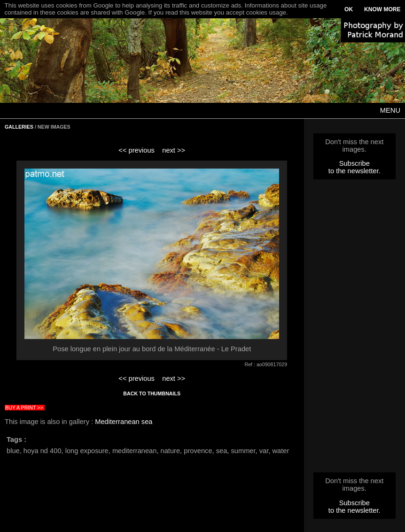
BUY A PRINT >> (24, 408)
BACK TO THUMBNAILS (152, 393)
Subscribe (354, 163)
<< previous (136, 150)
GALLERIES (19, 127)
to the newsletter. (354, 171)
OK (349, 9)
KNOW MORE (382, 9)
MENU (390, 110)
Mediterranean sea (124, 422)
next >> (174, 150)
